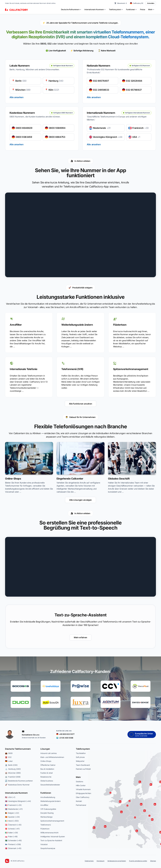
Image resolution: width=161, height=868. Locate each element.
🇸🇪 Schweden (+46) (13, 840)
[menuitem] (71, 10)
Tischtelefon (81, 753)
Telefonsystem (83, 749)
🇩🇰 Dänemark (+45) (13, 848)
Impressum (101, 861)
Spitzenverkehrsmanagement (52, 821)
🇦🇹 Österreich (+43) (13, 825)
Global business (47, 781)
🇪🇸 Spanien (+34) (12, 817)
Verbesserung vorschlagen (117, 861)
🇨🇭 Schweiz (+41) (12, 829)
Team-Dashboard (83, 765)
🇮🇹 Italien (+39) (11, 833)
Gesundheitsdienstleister (50, 785)
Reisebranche (46, 777)
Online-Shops (46, 761)
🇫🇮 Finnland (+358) (13, 844)
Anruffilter (44, 805)
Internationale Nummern (16, 793)
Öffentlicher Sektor (48, 765)
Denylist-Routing (47, 813)
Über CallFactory (83, 797)
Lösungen (45, 749)
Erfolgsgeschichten (83, 793)
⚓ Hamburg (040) (13, 769)
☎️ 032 (8, 757)
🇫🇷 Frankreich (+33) (13, 805)
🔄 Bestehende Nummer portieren (19, 781)
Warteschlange (46, 817)
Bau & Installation (47, 769)
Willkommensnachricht (49, 833)
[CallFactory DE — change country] (137, 3)
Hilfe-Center (81, 785)
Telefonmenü (46, 825)
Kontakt (79, 801)
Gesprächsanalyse (48, 848)
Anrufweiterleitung (48, 797)
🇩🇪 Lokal (9, 761)
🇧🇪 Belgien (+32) (12, 813)
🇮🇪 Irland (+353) (12, 821)
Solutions (79, 781)
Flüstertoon (45, 829)
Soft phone (80, 757)
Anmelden (151, 3)
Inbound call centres (48, 753)
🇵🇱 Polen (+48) (11, 837)
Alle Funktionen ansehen (81, 404)
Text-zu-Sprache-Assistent (51, 840)
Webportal (80, 761)
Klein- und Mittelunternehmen (52, 757)
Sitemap (153, 861)
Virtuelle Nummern (83, 789)
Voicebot (44, 844)
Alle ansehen (17, 97)
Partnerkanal (81, 805)
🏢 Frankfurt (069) (13, 777)
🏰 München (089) (13, 773)
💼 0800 (9, 753)
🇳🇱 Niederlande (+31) (14, 809)
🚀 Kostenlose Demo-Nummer (17, 785)
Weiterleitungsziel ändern (50, 801)
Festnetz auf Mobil (83, 769)
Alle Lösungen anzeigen (80, 500)
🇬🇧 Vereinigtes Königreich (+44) (18, 801)
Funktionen (46, 793)
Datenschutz (89, 861)
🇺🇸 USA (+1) (10, 797)
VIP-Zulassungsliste (48, 809)
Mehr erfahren (80, 637)
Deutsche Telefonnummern (18, 749)
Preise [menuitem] (143, 9)
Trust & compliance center (138, 861)
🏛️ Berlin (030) (11, 765)
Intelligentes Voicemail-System (53, 837)
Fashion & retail (46, 773)
